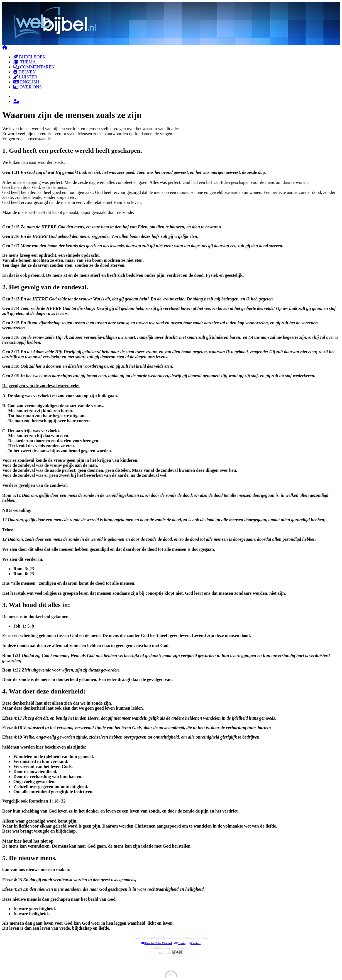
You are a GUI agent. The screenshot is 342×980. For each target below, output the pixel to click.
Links (180, 943)
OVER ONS (28, 87)
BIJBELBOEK (30, 57)
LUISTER (25, 77)
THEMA (25, 62)
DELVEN (25, 72)
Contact (194, 943)
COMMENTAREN (34, 67)
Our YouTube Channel (157, 943)
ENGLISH (26, 82)
